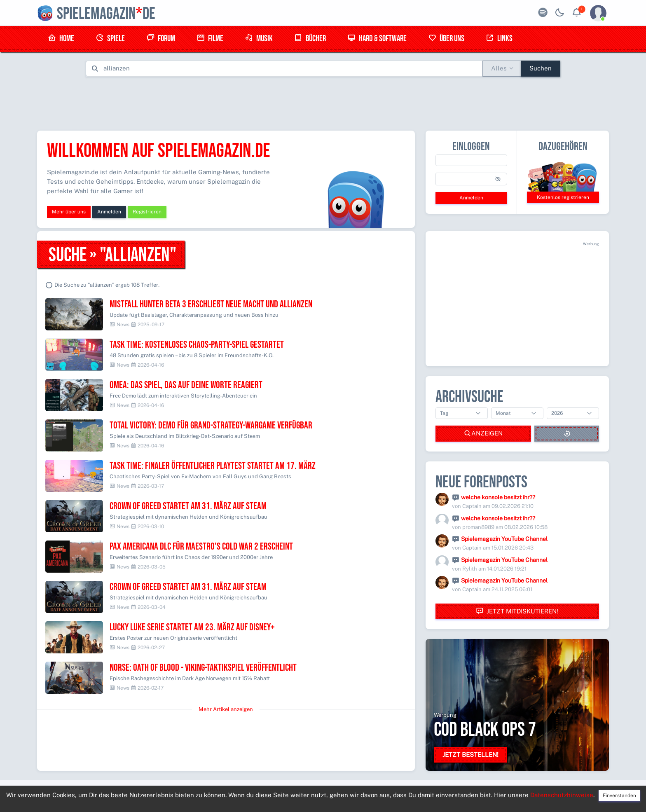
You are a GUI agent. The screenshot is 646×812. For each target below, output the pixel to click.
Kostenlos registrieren (563, 197)
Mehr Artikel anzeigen (226, 709)
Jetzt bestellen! (470, 755)
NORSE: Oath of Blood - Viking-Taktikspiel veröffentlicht (203, 668)
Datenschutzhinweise (562, 795)
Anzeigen (483, 434)
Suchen (541, 68)
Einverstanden (619, 796)
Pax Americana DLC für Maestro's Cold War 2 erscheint (201, 546)
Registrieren (147, 212)
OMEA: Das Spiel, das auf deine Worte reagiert (186, 385)
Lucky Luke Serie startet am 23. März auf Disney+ (192, 627)
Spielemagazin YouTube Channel (504, 539)
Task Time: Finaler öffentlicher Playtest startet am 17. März (213, 466)
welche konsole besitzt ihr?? (498, 497)
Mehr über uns (69, 212)
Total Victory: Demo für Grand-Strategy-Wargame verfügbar (211, 425)
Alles (499, 68)
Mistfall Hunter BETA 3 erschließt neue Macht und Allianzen (211, 304)
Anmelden (109, 212)
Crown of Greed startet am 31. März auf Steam (188, 506)
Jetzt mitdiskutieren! (517, 611)
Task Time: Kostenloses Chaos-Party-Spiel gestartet (197, 345)
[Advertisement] (323, 102)
